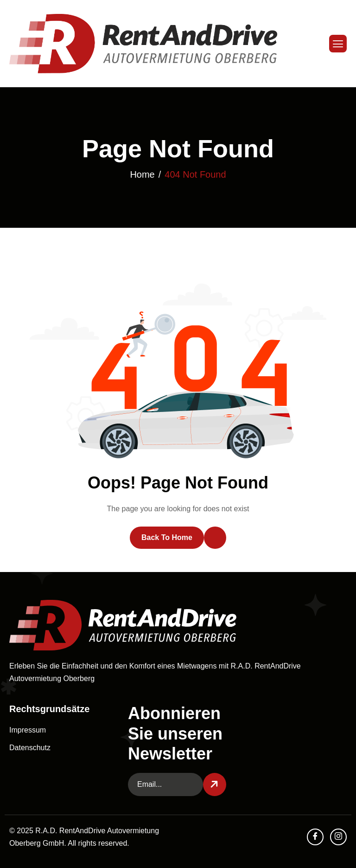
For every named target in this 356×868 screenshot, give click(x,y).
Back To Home (167, 537)
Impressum (28, 730)
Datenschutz (30, 748)
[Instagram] (338, 837)
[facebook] (315, 837)
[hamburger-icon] (338, 44)
